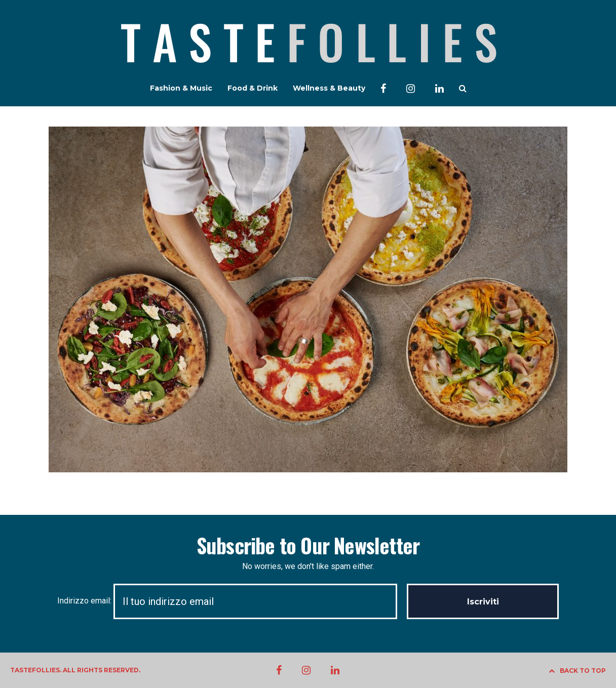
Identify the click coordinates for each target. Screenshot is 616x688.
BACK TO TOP (577, 671)
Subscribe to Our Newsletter (308, 545)
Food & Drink (253, 88)
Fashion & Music (181, 88)
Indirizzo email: (232, 601)
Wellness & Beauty (329, 88)
